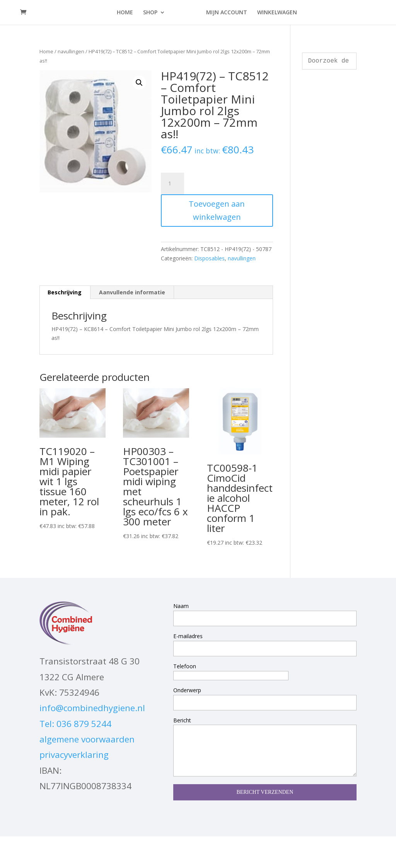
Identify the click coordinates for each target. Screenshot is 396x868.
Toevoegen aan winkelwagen (217, 210)
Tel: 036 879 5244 (75, 724)
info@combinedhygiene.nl (92, 708)
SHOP (150, 13)
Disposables (209, 258)
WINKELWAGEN (277, 13)
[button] (139, 83)
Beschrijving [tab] (65, 292)
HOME (125, 13)
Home (46, 51)
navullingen (71, 51)
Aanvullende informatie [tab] (132, 292)
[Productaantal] (172, 183)
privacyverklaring (74, 755)
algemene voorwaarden (87, 739)
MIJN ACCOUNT (227, 13)
